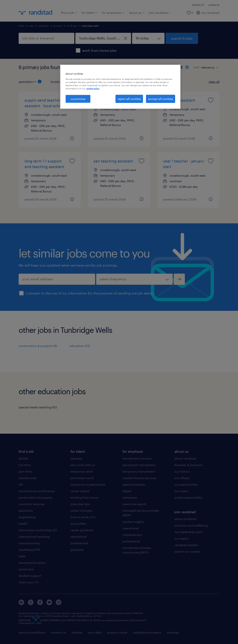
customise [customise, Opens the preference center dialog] (78, 99)
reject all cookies (129, 99)
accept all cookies (161, 99)
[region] (120, 87)
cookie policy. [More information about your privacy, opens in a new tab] (93, 89)
